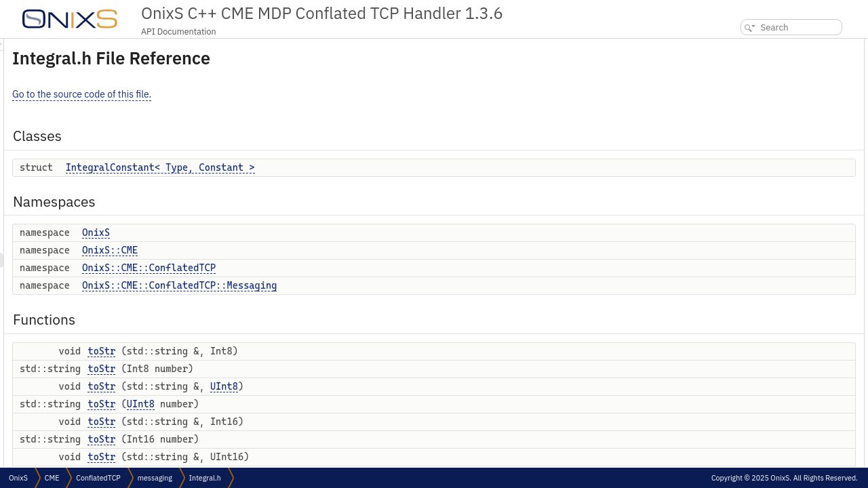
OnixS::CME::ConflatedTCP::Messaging (349, 285)
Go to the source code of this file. (251, 94)
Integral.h (205, 478)
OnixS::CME (279, 250)
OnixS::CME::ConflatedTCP (318, 268)
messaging (155, 478)
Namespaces (741, 76)
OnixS (265, 232)
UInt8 (394, 386)
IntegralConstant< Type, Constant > (330, 167)
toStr (271, 351)
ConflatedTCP (98, 478)
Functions (735, 150)
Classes (731, 46)
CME (52, 478)
